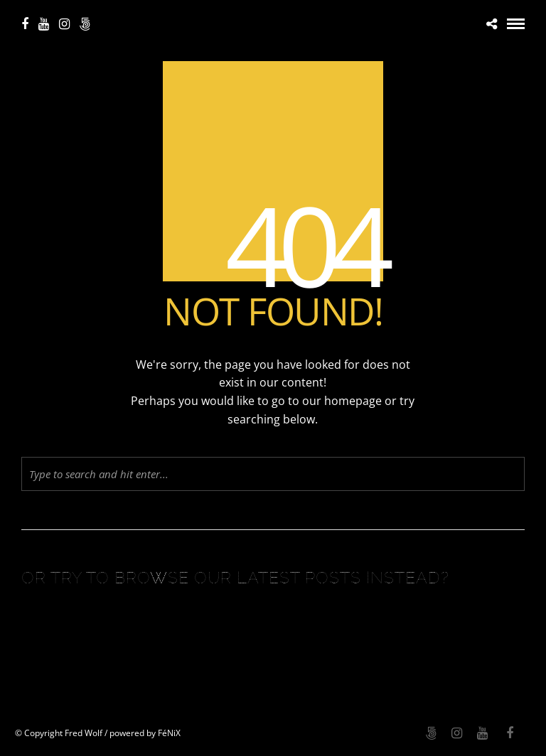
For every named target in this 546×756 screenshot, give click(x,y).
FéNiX (169, 733)
